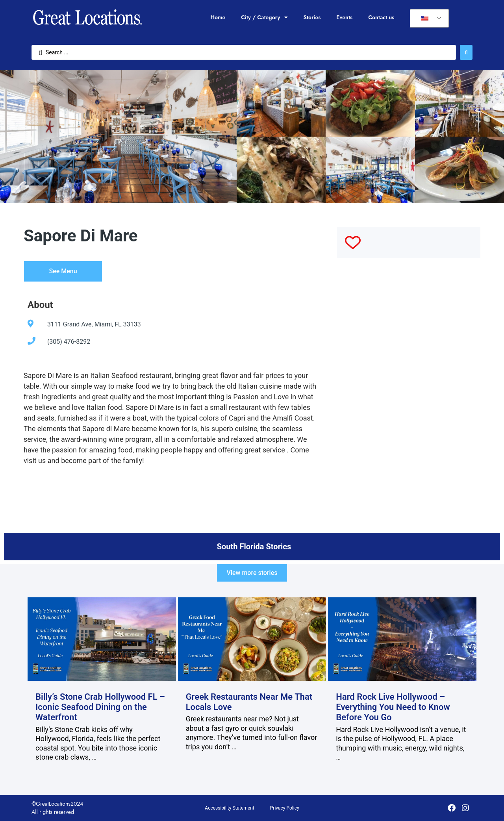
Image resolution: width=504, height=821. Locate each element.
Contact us (381, 17)
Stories (312, 17)
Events (344, 17)
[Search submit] (466, 52)
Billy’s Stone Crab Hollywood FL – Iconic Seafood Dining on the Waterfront (100, 707)
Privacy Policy (285, 808)
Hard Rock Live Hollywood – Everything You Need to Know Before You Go (393, 707)
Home (218, 17)
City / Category (264, 17)
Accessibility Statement (229, 808)
